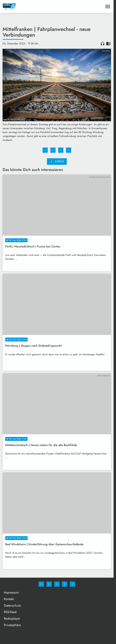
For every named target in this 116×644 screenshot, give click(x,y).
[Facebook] (41, 584)
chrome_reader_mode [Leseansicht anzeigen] (108, 44)
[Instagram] (49, 584)
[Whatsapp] (57, 584)
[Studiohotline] (65, 584)
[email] (72, 584)
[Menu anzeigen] (108, 7)
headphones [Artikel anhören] (103, 44)
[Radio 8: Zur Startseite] (30, 7)
